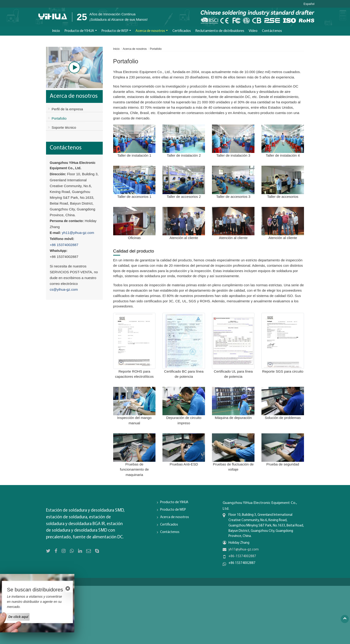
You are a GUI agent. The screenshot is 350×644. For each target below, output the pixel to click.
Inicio (56, 31)
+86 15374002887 (64, 245)
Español (309, 4)
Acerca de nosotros (135, 49)
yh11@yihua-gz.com (78, 233)
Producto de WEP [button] (115, 31)
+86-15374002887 (242, 556)
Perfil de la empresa (67, 109)
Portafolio (59, 118)
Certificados (182, 31)
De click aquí (18, 617)
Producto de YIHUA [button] (79, 31)
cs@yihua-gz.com (64, 289)
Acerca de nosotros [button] (150, 31)
